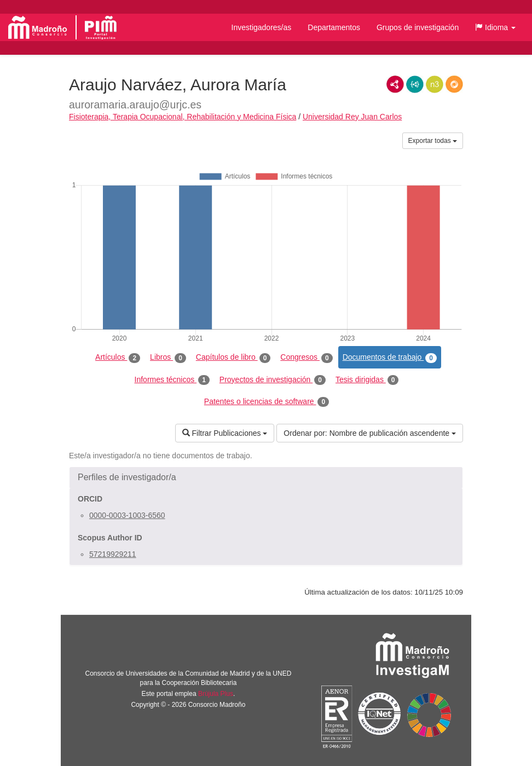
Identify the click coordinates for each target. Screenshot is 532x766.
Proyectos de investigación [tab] (273, 380)
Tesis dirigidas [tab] (367, 380)
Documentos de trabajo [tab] (390, 358)
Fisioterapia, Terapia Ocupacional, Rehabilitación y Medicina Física (183, 117)
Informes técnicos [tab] (172, 380)
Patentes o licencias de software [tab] (267, 402)
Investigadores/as (262, 27)
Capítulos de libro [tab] (233, 358)
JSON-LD (415, 84)
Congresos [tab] (306, 358)
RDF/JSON (454, 84)
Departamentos (334, 27)
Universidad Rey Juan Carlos (352, 117)
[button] (495, 27)
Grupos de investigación (418, 27)
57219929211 (113, 554)
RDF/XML (395, 84)
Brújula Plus (216, 694)
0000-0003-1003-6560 (127, 515)
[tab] (266, 477)
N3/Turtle (435, 84)
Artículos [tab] (118, 358)
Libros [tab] (168, 358)
